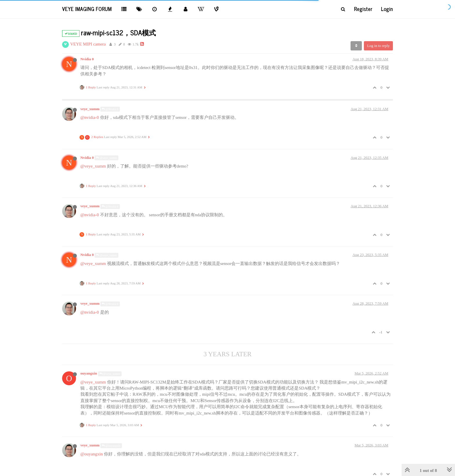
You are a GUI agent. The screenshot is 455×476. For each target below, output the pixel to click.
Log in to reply (378, 46)
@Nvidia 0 (110, 109)
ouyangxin (89, 373)
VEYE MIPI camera (88, 44)
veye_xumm (90, 109)
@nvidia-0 (90, 117)
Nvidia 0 (87, 59)
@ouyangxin (111, 446)
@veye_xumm (106, 158)
